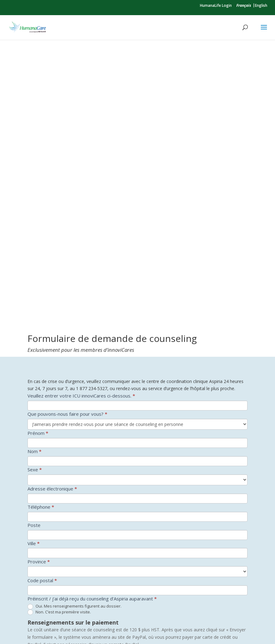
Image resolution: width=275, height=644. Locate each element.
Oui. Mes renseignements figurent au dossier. (74, 400)
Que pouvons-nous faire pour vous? (67, 208)
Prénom (38, 227)
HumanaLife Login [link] (216, 5)
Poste (34, 319)
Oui (35, 540)
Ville (34, 337)
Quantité (37, 468)
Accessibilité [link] (137, 629)
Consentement (45, 532)
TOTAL (35, 507)
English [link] (261, 5)
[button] (264, 31)
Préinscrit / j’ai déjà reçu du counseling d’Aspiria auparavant (92, 393)
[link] (244, 5)
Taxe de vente (43, 488)
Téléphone (41, 301)
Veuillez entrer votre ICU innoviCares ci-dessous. (81, 190)
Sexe (35, 263)
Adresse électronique (52, 282)
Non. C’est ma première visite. (59, 406)
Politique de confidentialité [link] (184, 629)
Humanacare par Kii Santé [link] (90, 629)
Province (39, 355)
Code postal (42, 374)
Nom (34, 245)
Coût (70, 468)
